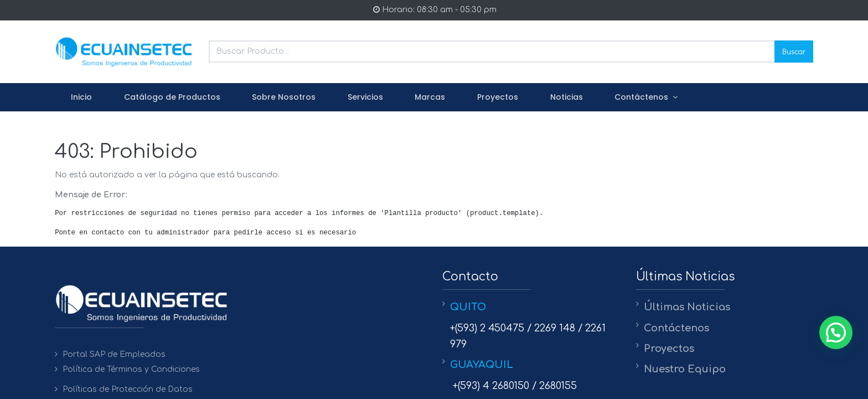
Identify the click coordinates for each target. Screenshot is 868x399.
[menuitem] (81, 98)
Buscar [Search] (794, 51)
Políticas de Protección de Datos (128, 389)
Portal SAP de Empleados (114, 354)
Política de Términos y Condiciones (131, 369)
